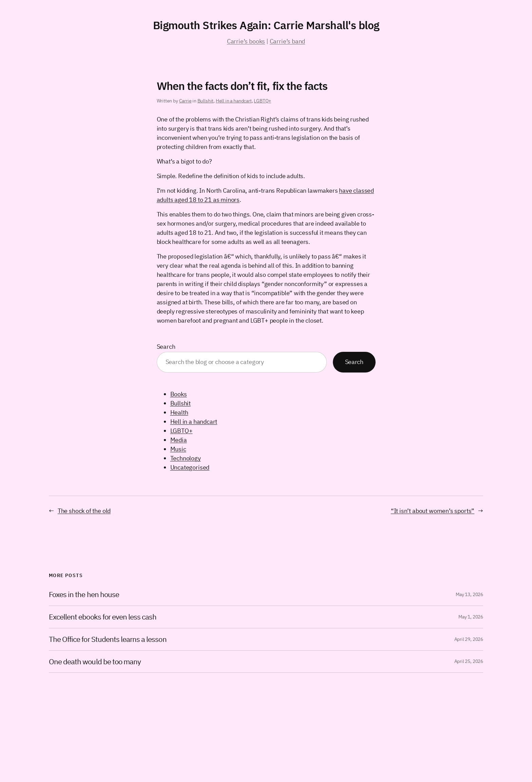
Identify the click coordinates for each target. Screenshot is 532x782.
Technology (186, 458)
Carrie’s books (246, 41)
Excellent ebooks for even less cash (103, 617)
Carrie (185, 101)
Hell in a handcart (234, 101)
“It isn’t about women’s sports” (433, 511)
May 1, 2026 (471, 617)
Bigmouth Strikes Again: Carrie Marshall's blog (266, 25)
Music (178, 449)
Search (166, 347)
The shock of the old (84, 511)
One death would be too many (95, 662)
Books (179, 394)
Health (179, 412)
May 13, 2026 (469, 594)
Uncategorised (190, 467)
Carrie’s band (288, 41)
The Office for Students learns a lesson (108, 639)
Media (179, 440)
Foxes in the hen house (84, 595)
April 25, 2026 (469, 661)
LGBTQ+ (262, 101)
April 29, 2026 (469, 639)
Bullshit (206, 101)
